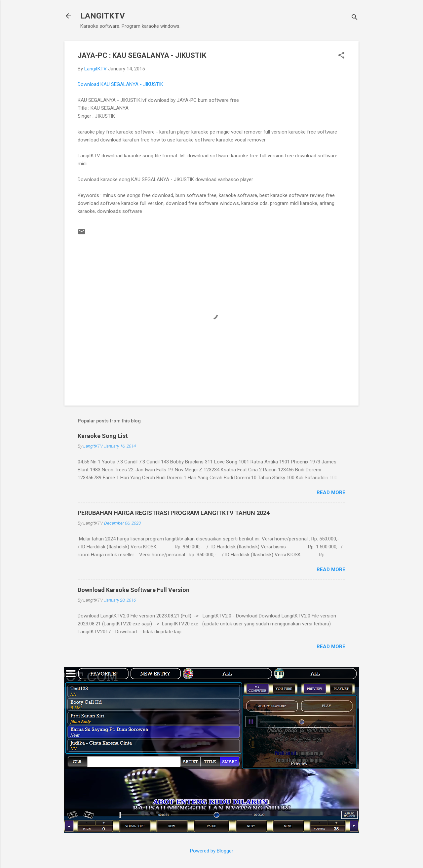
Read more (331, 493)
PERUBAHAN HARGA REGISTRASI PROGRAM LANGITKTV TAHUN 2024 (174, 513)
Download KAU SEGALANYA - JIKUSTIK (120, 84)
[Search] (355, 18)
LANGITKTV (103, 16)
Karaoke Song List (103, 436)
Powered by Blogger (212, 851)
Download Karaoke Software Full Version (134, 590)
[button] (341, 56)
